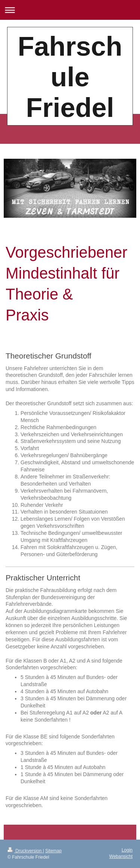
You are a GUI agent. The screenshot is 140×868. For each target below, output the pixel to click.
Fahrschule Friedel (70, 77)
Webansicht (121, 856)
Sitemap (53, 851)
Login (127, 850)
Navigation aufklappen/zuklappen (70, 10)
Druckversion (25, 851)
